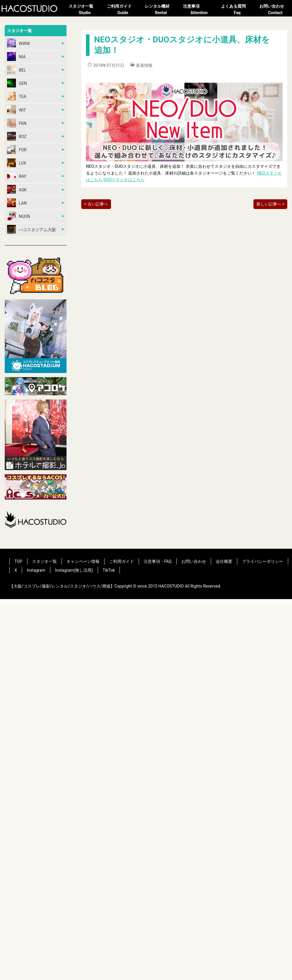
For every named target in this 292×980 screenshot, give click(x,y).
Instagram (36, 570)
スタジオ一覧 (85, 10)
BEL (16, 70)
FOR (17, 150)
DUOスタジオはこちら (124, 180)
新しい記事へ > (270, 204)
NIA (16, 57)
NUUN (19, 216)
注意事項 (199, 10)
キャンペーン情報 (83, 561)
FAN (17, 123)
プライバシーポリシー (263, 561)
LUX (17, 163)
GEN (17, 83)
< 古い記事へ (96, 204)
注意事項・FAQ (158, 561)
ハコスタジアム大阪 (31, 229)
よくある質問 (237, 10)
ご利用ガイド (123, 10)
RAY (17, 176)
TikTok (109, 570)
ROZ (17, 136)
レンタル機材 (161, 10)
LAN (17, 203)
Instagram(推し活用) (74, 570)
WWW (18, 43)
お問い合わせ (276, 10)
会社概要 (224, 561)
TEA (17, 96)
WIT (16, 110)
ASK (17, 189)
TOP (18, 561)
